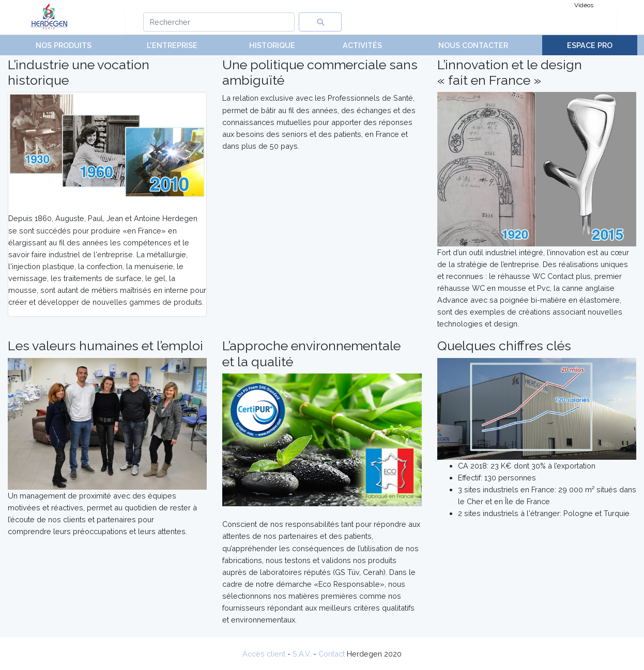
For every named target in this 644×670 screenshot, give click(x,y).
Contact (332, 654)
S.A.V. (302, 654)
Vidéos (584, 5)
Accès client (264, 654)
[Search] (219, 22)
